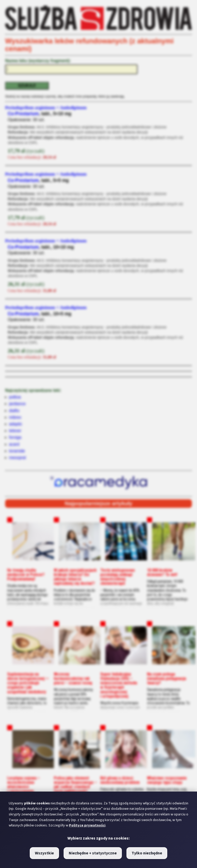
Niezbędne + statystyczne (93, 853)
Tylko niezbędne (147, 853)
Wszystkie (44, 853)
